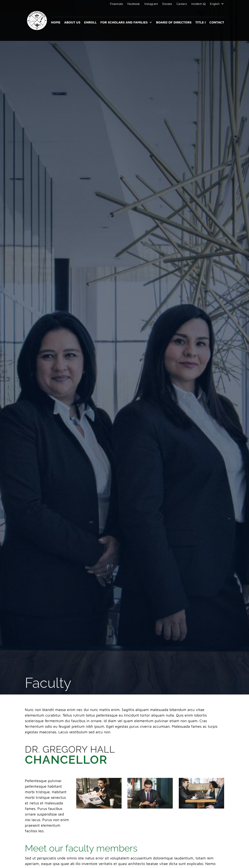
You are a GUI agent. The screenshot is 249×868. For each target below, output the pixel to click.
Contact (217, 22)
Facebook (134, 4)
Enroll (90, 22)
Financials (116, 4)
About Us (72, 22)
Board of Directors (174, 22)
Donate (167, 4)
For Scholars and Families (124, 22)
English (215, 4)
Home (56, 22)
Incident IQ (198, 4)
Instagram (151, 4)
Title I (201, 22)
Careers (182, 4)
